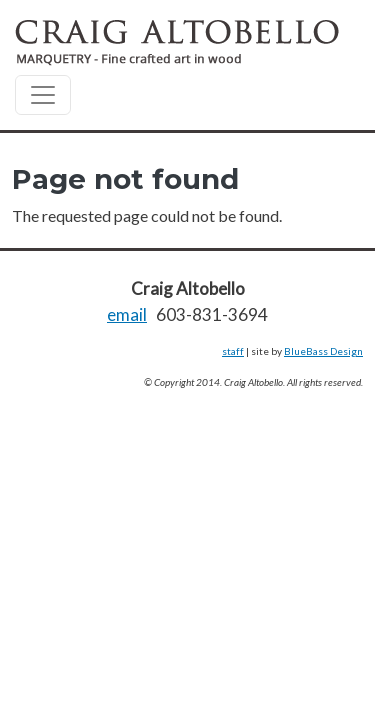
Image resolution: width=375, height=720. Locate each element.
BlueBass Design (323, 351)
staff (233, 351)
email (127, 314)
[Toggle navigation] (43, 95)
